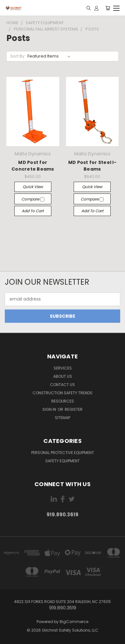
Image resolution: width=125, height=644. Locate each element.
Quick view (33, 187)
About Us (63, 376)
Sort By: (18, 56)
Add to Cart (33, 211)
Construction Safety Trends (62, 393)
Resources (63, 401)
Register (74, 409)
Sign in (50, 409)
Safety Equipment (62, 461)
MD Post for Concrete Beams (33, 166)
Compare (33, 199)
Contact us (62, 385)
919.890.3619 (62, 515)
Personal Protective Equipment (63, 453)
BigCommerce (74, 622)
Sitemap (62, 418)
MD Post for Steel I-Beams (92, 166)
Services (63, 368)
